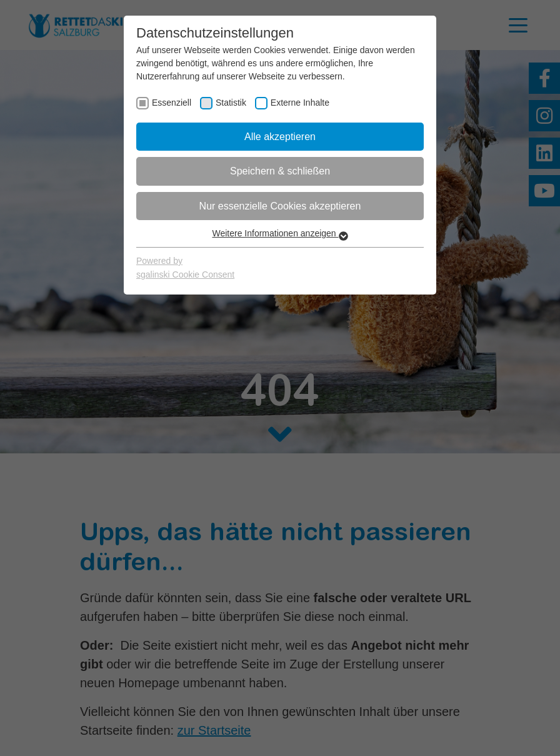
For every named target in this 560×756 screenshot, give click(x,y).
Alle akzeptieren (280, 137)
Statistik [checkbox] (231, 103)
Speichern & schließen (280, 171)
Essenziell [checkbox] (172, 103)
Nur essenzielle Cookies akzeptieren (280, 206)
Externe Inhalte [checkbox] (300, 103)
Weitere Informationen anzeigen (280, 233)
